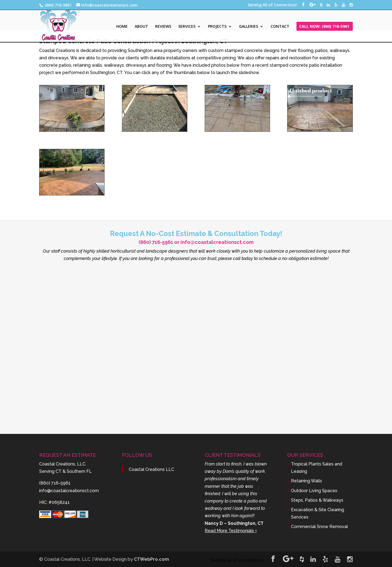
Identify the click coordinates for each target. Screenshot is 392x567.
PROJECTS (217, 27)
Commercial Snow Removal (319, 527)
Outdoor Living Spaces (314, 491)
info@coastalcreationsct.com (217, 242)
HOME (122, 27)
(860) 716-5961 (156, 242)
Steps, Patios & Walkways (317, 500)
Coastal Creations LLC (151, 469)
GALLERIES (249, 27)
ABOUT (141, 27)
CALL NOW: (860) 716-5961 (324, 27)
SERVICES (187, 27)
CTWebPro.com (151, 559)
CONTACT (280, 27)
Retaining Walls (307, 481)
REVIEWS (163, 27)
